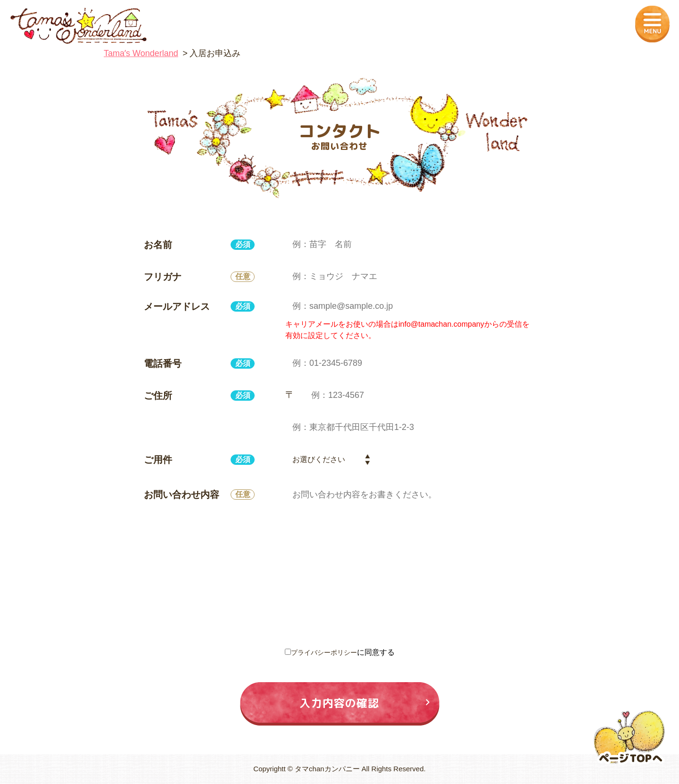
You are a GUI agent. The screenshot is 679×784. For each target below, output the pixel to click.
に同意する (340, 652)
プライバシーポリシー (324, 652)
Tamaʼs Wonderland (141, 53)
